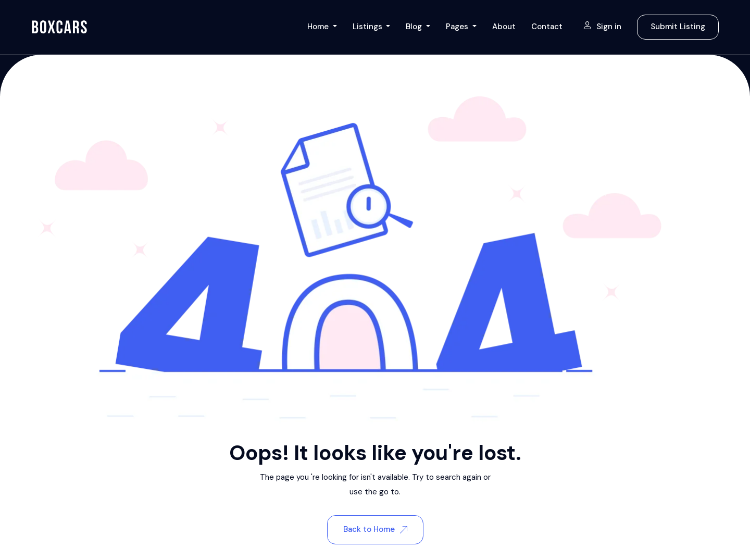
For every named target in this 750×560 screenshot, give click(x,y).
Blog (415, 27)
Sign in (602, 27)
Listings (368, 27)
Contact (547, 27)
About (504, 27)
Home (319, 27)
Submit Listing (678, 27)
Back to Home (375, 529)
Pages (458, 27)
